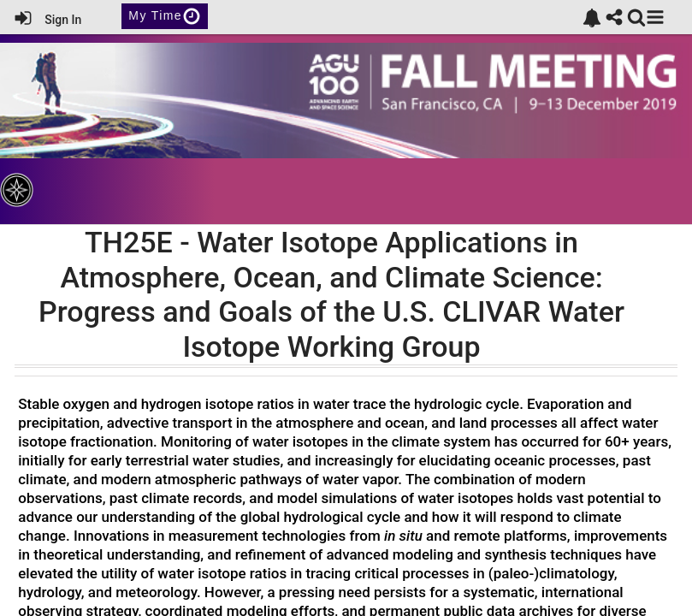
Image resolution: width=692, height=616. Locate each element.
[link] (592, 18)
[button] (655, 17)
